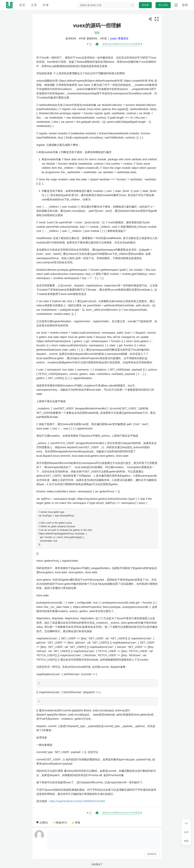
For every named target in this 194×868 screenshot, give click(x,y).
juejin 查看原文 (119, 38)
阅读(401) (61, 822)
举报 (77, 822)
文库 (34, 5)
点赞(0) (44, 822)
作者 (46, 5)
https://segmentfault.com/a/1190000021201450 (77, 801)
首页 (22, 5)
